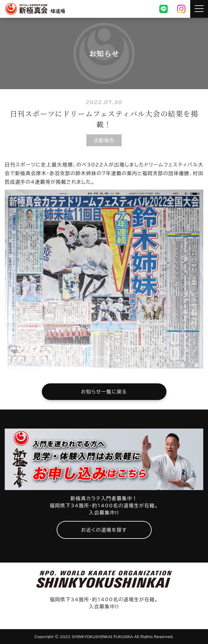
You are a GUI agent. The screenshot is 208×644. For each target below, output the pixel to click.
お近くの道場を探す (104, 530)
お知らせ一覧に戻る (104, 392)
